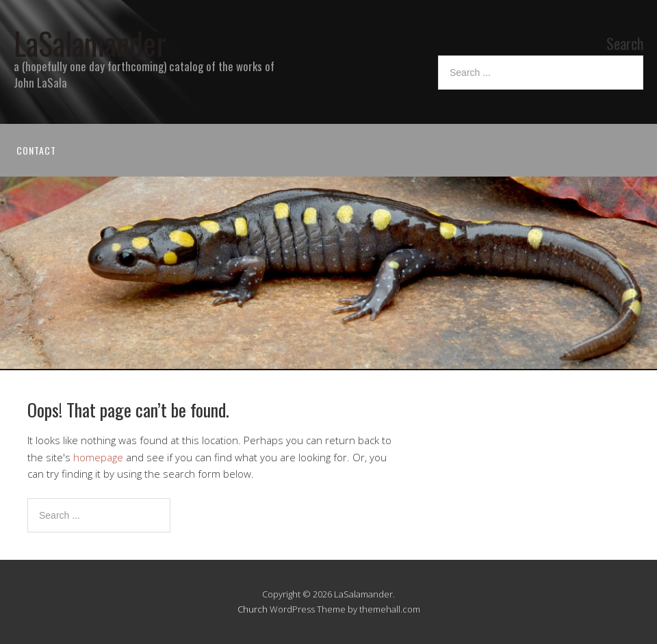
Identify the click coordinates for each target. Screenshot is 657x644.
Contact (36, 150)
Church (253, 609)
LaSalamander (90, 43)
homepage (98, 457)
